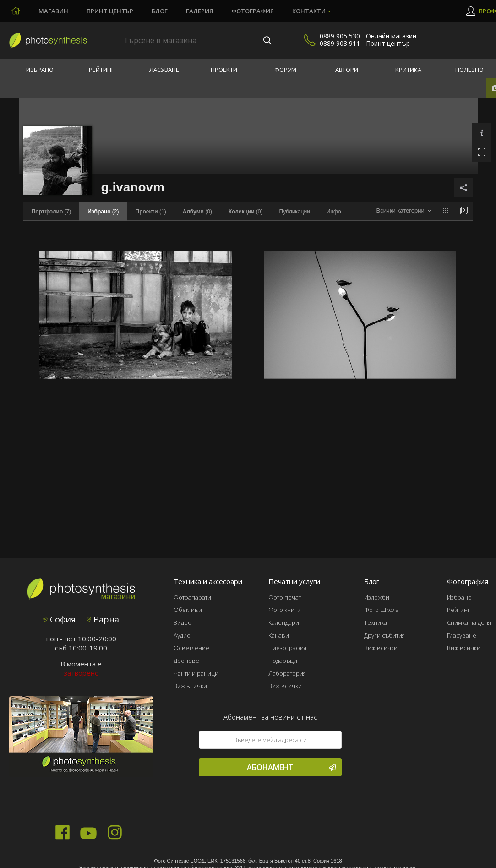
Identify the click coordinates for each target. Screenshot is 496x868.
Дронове (186, 661)
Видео (183, 622)
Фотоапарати (192, 597)
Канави (279, 635)
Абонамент (292, 767)
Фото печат (285, 597)
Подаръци (283, 661)
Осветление (191, 648)
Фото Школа (382, 610)
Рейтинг (101, 70)
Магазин (53, 11)
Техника (376, 622)
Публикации (295, 212)
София (59, 619)
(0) (197, 212)
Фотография (253, 11)
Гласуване (163, 70)
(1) (151, 212)
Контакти (309, 11)
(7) (52, 212)
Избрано (40, 70)
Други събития (384, 635)
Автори (347, 70)
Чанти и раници (196, 673)
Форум (285, 70)
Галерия (199, 11)
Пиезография (287, 648)
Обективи (188, 610)
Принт (110, 11)
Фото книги (285, 610)
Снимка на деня (469, 622)
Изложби (377, 597)
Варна (103, 619)
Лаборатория (287, 673)
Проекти (224, 70)
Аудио (182, 635)
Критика (408, 70)
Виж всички (190, 686)
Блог (160, 11)
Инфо (334, 212)
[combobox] (404, 211)
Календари (284, 622)
